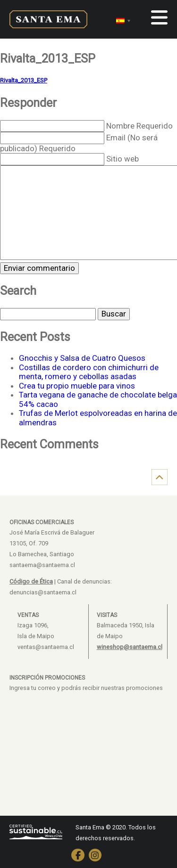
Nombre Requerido (139, 126)
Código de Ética (31, 581)
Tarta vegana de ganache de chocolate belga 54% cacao (98, 399)
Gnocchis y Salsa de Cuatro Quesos (82, 358)
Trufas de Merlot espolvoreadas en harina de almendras (98, 418)
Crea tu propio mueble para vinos (77, 386)
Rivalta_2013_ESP (24, 80)
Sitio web (122, 159)
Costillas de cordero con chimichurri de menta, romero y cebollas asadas (89, 372)
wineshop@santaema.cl (130, 647)
